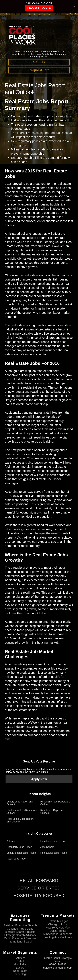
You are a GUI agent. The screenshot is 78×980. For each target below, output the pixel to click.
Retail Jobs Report (17, 859)
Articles (11, 841)
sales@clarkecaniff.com (58, 968)
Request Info (39, 70)
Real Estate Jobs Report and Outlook (20, 820)
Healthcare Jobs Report (53, 841)
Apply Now (39, 779)
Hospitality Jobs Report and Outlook (55, 803)
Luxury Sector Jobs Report (21, 853)
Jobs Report (47, 847)
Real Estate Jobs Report (54, 853)
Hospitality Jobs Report (20, 847)
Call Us (39, 62)
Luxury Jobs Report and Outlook (20, 803)
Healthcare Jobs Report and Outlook (22, 812)
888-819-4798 (58, 965)
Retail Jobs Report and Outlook (53, 812)
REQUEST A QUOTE (39, 8)
